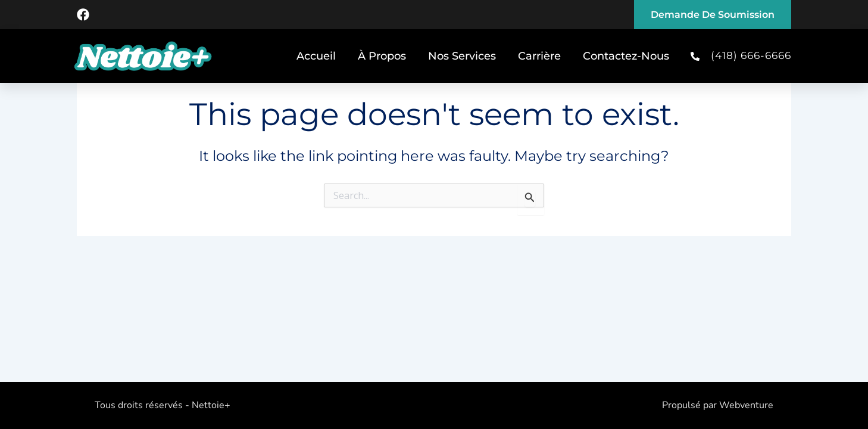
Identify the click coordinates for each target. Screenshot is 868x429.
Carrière (539, 56)
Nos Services (462, 56)
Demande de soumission (713, 15)
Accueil (316, 56)
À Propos (382, 56)
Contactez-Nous (626, 56)
